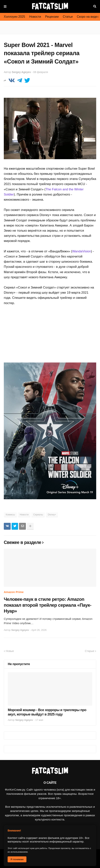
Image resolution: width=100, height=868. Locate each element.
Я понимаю (17, 859)
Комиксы (10, 515)
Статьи (68, 17)
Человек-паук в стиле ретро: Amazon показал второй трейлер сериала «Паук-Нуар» (48, 605)
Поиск (95, 6)
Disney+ (52, 515)
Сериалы (38, 515)
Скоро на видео (88, 17)
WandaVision (81, 251)
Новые (10, 651)
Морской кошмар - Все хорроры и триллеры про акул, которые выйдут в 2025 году (47, 712)
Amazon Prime (14, 592)
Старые (90, 651)
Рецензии (52, 17)
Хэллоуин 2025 (14, 17)
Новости (35, 17)
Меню (5, 6)
